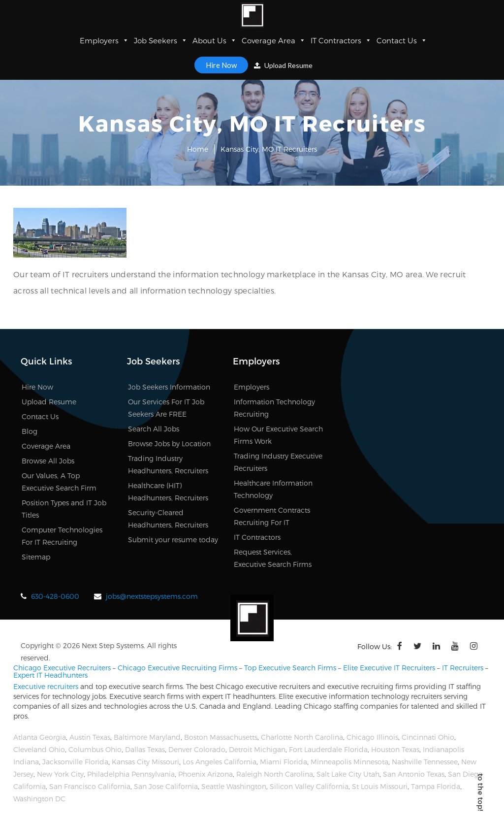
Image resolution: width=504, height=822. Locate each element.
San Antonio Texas (414, 774)
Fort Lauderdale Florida (328, 749)
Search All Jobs (154, 429)
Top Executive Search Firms (290, 668)
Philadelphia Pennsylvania (131, 774)
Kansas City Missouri (145, 762)
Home (198, 149)
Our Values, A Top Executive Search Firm (59, 482)
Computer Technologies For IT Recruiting (62, 536)
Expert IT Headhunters (50, 675)
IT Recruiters (463, 668)
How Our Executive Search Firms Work (278, 435)
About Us (215, 40)
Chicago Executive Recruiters (62, 668)
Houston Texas (395, 749)
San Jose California (166, 786)
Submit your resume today (173, 540)
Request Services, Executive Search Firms (273, 558)
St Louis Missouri (380, 786)
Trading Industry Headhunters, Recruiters (168, 464)
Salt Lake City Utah (348, 774)
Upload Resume (283, 65)
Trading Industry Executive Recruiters (278, 462)
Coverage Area (274, 40)
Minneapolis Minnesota (349, 762)
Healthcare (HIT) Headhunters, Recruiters (168, 492)
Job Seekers (161, 40)
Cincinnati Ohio (428, 737)
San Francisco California (90, 786)
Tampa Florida (436, 786)
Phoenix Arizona (205, 774)
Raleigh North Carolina (275, 774)
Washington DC (39, 799)
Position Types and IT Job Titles (64, 509)
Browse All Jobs (48, 461)
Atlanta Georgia (40, 737)
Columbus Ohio (95, 749)
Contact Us (402, 40)
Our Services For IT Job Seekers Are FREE (166, 408)
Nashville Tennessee (425, 762)
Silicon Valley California (309, 786)
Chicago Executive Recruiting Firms (177, 668)
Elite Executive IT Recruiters (389, 668)
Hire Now (221, 65)
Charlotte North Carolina (302, 737)
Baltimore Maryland (147, 737)
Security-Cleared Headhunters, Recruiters (168, 519)
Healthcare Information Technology (273, 489)
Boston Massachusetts (221, 737)
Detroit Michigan (257, 749)
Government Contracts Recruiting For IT (272, 516)
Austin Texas (90, 737)
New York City (60, 774)
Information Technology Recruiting (274, 408)
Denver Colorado (197, 749)
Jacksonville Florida (75, 762)
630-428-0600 (55, 596)
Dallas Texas (145, 749)
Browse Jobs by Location (169, 444)
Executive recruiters (46, 686)
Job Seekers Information (169, 387)
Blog (30, 431)
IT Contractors (341, 40)
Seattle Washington (234, 786)
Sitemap (36, 557)
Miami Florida (283, 762)
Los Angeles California (220, 762)
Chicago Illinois (372, 737)
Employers (104, 40)
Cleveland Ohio (39, 749)
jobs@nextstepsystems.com (152, 596)
